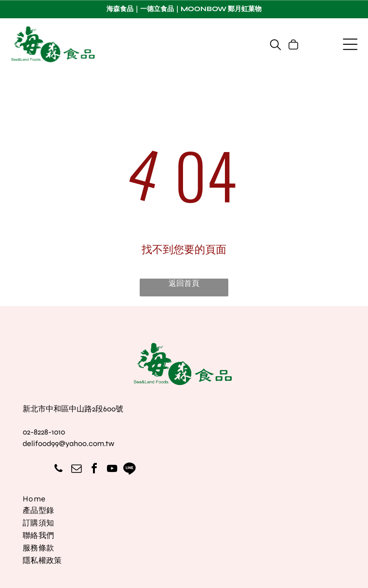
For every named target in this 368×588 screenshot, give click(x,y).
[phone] (58, 470)
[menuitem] (184, 500)
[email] (76, 470)
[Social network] (130, 470)
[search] (276, 45)
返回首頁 (184, 283)
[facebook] (94, 470)
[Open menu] (350, 44)
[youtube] (112, 470)
